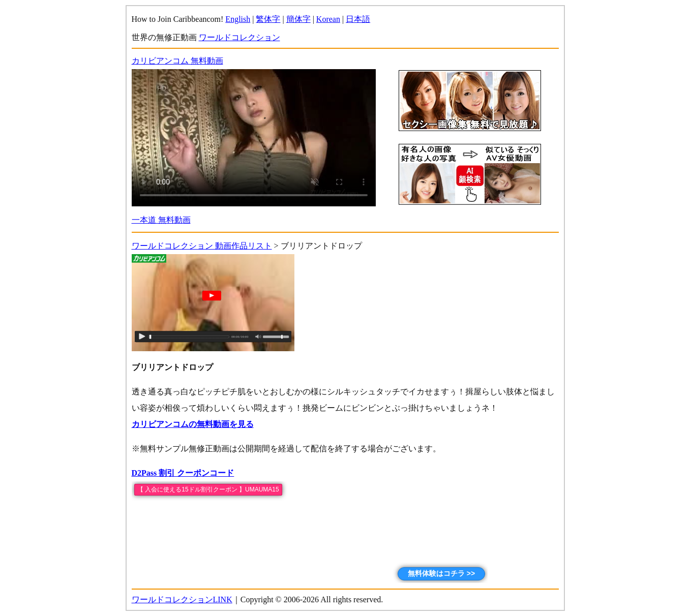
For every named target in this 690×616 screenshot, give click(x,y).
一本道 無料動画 (161, 220)
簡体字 (298, 19)
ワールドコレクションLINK (182, 599)
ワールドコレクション (239, 37)
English (238, 19)
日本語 (358, 19)
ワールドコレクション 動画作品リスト (202, 246)
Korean (328, 19)
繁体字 (268, 19)
